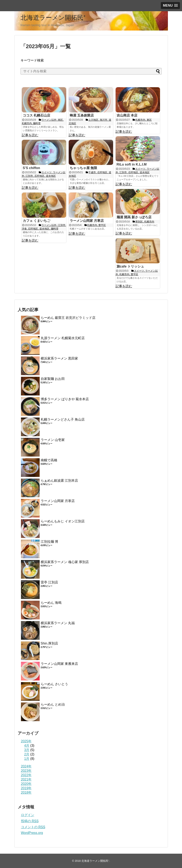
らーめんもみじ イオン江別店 (63, 521)
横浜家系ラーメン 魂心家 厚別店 (65, 562)
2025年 (26, 741)
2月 (27, 754)
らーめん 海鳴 (51, 603)
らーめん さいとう (54, 684)
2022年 (26, 775)
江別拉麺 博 (49, 542)
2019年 (26, 788)
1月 (27, 759)
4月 (27, 746)
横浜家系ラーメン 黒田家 (59, 358)
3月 (27, 750)
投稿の (30, 821)
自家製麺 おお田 (53, 379)
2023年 (26, 771)
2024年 (26, 766)
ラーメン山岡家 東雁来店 (59, 664)
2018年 (26, 792)
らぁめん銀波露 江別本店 (59, 481)
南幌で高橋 (49, 460)
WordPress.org (32, 833)
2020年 (26, 784)
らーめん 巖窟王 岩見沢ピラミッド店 (68, 318)
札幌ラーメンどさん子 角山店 (63, 419)
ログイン (28, 815)
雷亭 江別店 (49, 582)
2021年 (26, 779)
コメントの (33, 827)
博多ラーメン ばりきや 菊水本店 (65, 399)
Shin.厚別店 (49, 643)
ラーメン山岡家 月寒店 (58, 501)
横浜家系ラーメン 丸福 (58, 623)
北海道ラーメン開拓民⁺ (53, 18)
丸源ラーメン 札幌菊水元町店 (63, 338)
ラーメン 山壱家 (53, 440)
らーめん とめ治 (53, 704)
